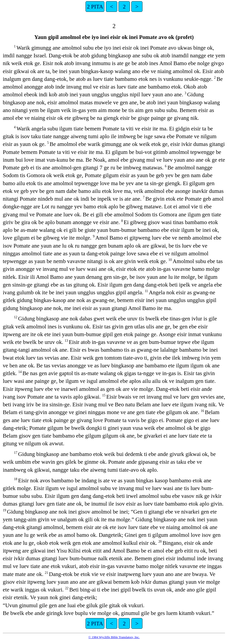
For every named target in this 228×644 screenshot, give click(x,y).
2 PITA (95, 7)
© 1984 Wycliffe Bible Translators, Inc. (114, 637)
